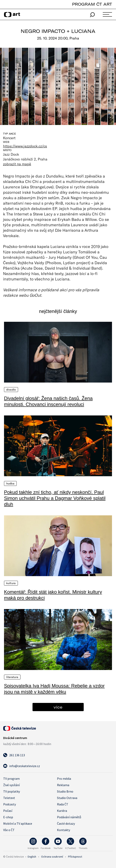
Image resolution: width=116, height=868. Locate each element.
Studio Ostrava (67, 798)
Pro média (64, 779)
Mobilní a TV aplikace (18, 823)
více (58, 707)
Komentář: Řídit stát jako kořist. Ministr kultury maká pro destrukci (53, 595)
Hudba (10, 483)
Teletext (9, 798)
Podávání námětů (69, 817)
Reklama (63, 785)
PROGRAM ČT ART (92, 4)
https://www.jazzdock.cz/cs (25, 146)
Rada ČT (63, 804)
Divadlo (11, 390)
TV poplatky (12, 791)
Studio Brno (65, 791)
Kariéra (62, 811)
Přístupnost (75, 857)
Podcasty (10, 804)
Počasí (8, 811)
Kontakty (64, 830)
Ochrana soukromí (52, 857)
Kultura (11, 583)
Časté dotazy (66, 823)
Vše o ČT (9, 830)
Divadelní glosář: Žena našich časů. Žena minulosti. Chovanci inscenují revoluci (48, 401)
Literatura (12, 677)
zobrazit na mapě (17, 164)
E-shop (8, 817)
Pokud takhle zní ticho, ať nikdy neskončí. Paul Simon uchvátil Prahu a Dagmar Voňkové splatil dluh (55, 498)
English (32, 857)
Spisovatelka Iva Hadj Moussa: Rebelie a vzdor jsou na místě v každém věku (54, 689)
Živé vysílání (11, 785)
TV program (11, 779)
